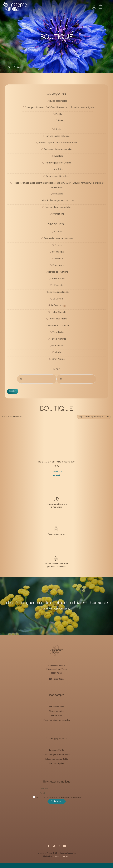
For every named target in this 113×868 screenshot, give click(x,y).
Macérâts (58, 171)
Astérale (58, 234)
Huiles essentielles (58, 102)
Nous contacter (58, 684)
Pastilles (59, 115)
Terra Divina (58, 335)
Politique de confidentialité (56, 764)
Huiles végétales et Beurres (58, 164)
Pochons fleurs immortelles (58, 209)
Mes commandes (56, 716)
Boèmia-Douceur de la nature (58, 240)
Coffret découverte (57, 108)
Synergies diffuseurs (35, 108)
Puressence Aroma (58, 322)
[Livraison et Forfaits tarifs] (56, 507)
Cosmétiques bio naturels (58, 177)
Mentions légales (57, 768)
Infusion (58, 130)
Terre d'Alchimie (58, 342)
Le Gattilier (58, 302)
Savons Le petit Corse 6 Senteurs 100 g (58, 144)
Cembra (58, 247)
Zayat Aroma (58, 363)
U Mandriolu (58, 349)
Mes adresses (56, 720)
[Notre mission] (56, 566)
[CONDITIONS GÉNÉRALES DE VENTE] (56, 536)
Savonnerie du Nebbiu (58, 329)
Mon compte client (57, 712)
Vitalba (58, 356)
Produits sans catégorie (82, 108)
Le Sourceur (57, 308)
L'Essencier (58, 288)
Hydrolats (58, 157)
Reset (13, 395)
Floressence (58, 268)
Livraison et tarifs (56, 755)
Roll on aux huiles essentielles (58, 150)
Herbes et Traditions (58, 274)
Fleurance (58, 261)
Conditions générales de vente (56, 759)
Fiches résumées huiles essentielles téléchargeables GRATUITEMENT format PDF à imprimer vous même (58, 186)
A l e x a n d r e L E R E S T (62, 861)
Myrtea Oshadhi (58, 315)
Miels (61, 121)
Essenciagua (58, 254)
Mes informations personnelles (57, 725)
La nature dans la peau (58, 295)
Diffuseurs (58, 195)
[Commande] (94, 420)
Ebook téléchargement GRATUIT (58, 202)
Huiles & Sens (58, 281)
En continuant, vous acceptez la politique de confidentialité (57, 802)
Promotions (58, 216)
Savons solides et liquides (58, 137)
